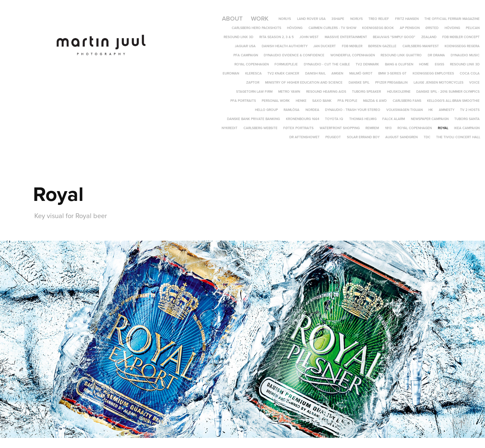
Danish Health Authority (285, 46)
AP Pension (410, 28)
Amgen (337, 73)
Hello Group (266, 110)
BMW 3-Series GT (392, 73)
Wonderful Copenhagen (353, 55)
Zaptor (253, 82)
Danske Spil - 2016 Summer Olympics (448, 92)
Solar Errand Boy (363, 137)
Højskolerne (399, 92)
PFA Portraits (243, 101)
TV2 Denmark (367, 64)
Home (424, 64)
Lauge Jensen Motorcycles (439, 82)
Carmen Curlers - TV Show (332, 28)
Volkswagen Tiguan (405, 110)
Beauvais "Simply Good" (394, 37)
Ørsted (432, 28)
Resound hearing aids (326, 92)
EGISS (440, 64)
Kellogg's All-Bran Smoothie (453, 101)
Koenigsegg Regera (462, 46)
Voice (474, 82)
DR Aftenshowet (304, 137)
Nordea (312, 110)
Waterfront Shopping (340, 128)
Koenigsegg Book (378, 28)
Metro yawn (289, 92)
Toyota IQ (334, 119)
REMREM (372, 128)
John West (309, 37)
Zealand (429, 37)
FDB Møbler (352, 46)
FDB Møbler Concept (461, 37)
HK (431, 110)
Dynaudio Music (465, 55)
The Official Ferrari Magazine (452, 19)
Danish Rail (315, 73)
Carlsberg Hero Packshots (256, 28)
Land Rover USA (311, 19)
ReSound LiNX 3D (238, 37)
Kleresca (253, 73)
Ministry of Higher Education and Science (304, 82)
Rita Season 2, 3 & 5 (277, 37)
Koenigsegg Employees (433, 73)
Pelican (473, 28)
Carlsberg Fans (407, 101)
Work (260, 18)
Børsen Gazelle (382, 46)
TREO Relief (379, 19)
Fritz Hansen (407, 19)
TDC (427, 137)
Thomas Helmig (363, 119)
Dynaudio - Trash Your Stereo (353, 110)
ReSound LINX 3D (465, 64)
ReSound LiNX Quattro (401, 55)
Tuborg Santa (467, 119)
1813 (388, 128)
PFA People (347, 101)
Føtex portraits (298, 128)
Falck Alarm (394, 119)
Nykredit (230, 128)
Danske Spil (359, 82)
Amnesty (447, 110)
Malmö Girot (361, 73)
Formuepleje (286, 64)
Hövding (295, 28)
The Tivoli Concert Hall (458, 137)
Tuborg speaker (366, 92)
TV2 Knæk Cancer (283, 73)
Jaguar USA (245, 46)
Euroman (231, 73)
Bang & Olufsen (399, 64)
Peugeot (333, 137)
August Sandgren (401, 137)
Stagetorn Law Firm (254, 92)
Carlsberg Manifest (421, 46)
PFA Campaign (246, 55)
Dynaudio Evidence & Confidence (294, 55)
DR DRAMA (436, 55)
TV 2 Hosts (470, 110)
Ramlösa (292, 110)
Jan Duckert (325, 46)
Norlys (285, 19)
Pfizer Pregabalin (391, 82)
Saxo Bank (322, 101)
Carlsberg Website (261, 128)
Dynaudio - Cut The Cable (327, 64)
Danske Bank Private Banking (253, 119)
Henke (301, 101)
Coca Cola (470, 73)
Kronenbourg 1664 (303, 119)
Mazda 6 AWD (375, 101)
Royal (443, 128)
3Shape (338, 19)
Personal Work (276, 101)
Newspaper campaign (430, 119)
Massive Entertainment (346, 37)
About (232, 18)
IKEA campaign (467, 128)
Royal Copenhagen (252, 64)
